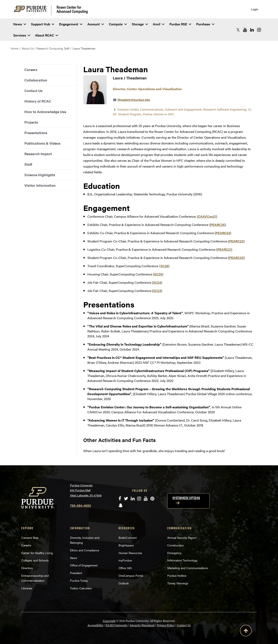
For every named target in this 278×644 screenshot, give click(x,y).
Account (96, 24)
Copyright (109, 621)
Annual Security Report (182, 538)
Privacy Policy (166, 625)
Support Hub (43, 24)
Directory (27, 568)
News (20, 24)
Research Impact (38, 154)
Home (15, 48)
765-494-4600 (80, 505)
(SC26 (164, 266)
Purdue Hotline (177, 575)
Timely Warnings (178, 583)
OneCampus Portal (131, 575)
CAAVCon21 (207, 216)
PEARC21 (224, 249)
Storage (140, 24)
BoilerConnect (128, 538)
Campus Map (30, 538)
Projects (31, 122)
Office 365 (125, 568)
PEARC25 (217, 225)
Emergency (174, 553)
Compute (118, 24)
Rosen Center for (72, 9)
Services (22, 35)
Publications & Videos (42, 143)
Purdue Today (79, 580)
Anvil (159, 24)
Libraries (27, 588)
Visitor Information (40, 185)
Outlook (124, 583)
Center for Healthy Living (37, 553)
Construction (176, 545)
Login (255, 9)
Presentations (36, 133)
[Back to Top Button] (246, 631)
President (76, 573)
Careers (31, 70)
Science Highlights (40, 175)
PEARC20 (236, 258)
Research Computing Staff (53, 48)
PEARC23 (236, 241)
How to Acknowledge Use (45, 112)
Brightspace (126, 545)
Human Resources (130, 553)
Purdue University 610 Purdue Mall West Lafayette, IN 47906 (86, 490)
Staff (28, 164)
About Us (28, 48)
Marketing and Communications (188, 568)
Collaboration (36, 80)
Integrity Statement (142, 625)
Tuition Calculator (81, 588)
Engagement (71, 24)
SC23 (157, 291)
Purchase (205, 24)
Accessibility (95, 625)
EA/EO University (117, 625)
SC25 (158, 274)
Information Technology (182, 560)
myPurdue (125, 560)
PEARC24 (223, 233)
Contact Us (33, 91)
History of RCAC (38, 101)
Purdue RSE (180, 24)
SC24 (157, 282)
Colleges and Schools (35, 560)
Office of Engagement (84, 565)
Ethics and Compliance (85, 550)
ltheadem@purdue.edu (134, 100)
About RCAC (47, 35)
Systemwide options (186, 498)
